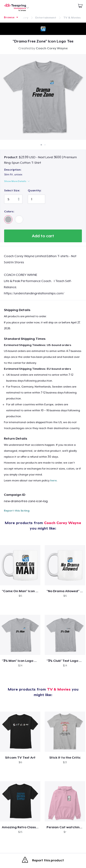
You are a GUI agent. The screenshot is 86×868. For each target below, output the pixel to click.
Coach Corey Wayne (63, 523)
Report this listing (17, 511)
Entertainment (46, 18)
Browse (9, 17)
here (53, 480)
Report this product (43, 861)
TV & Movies (72, 18)
